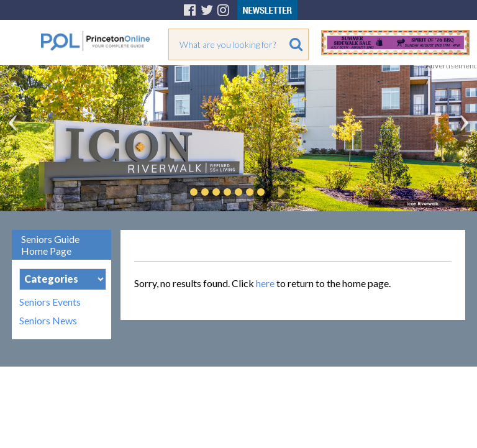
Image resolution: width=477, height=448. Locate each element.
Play (279, 192)
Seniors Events (50, 302)
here (265, 283)
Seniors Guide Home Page (50, 245)
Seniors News (48, 321)
